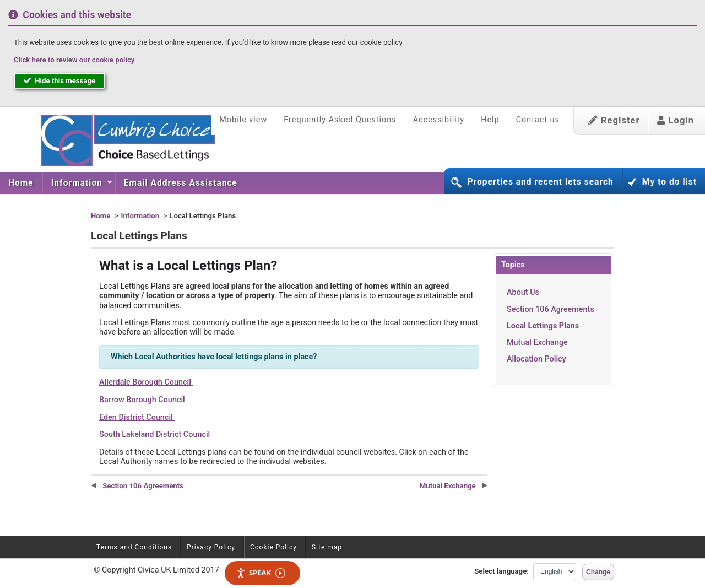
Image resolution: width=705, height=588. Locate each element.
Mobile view (243, 120)
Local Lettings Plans (543, 326)
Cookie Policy (273, 547)
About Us (523, 292)
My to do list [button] (669, 182)
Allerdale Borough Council (146, 382)
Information (78, 183)
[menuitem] (21, 183)
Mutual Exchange (537, 342)
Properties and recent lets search (540, 182)
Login (676, 120)
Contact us (538, 120)
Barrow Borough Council (143, 400)
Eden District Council (137, 417)
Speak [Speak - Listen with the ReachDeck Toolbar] (261, 573)
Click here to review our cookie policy (74, 60)
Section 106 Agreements (551, 309)
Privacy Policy (211, 547)
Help (490, 120)
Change (598, 572)
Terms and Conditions (134, 547)
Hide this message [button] (59, 81)
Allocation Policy (536, 359)
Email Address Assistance (181, 183)
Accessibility (439, 120)
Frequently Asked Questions (340, 120)
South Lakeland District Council (156, 435)
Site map (327, 547)
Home (21, 183)
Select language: (501, 571)
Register (614, 120)
